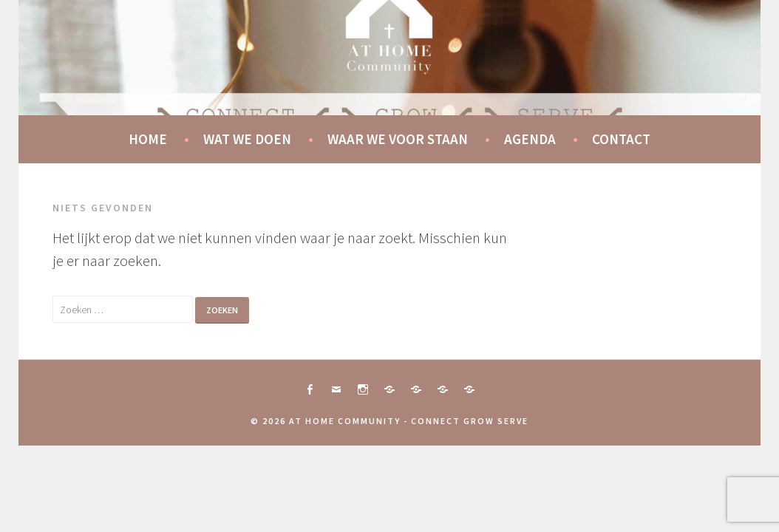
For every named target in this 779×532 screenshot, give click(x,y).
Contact (621, 139)
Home (148, 139)
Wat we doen (247, 139)
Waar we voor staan (398, 139)
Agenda (530, 139)
